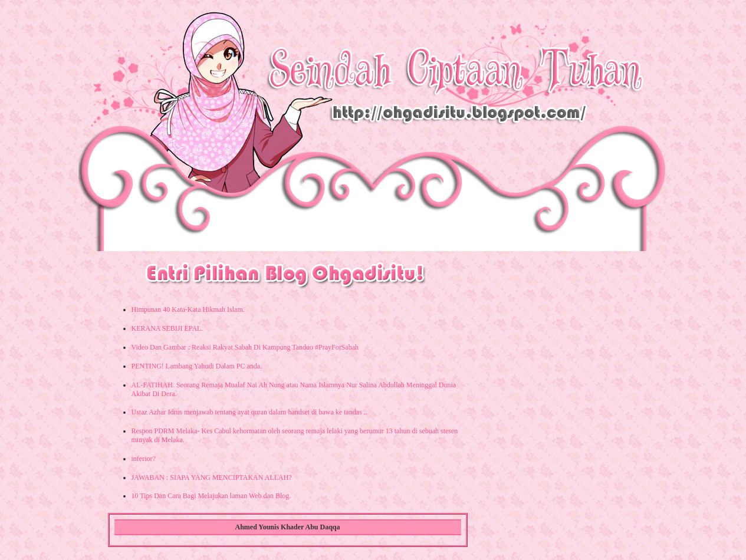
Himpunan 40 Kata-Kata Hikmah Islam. (188, 309)
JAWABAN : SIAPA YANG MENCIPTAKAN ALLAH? (212, 477)
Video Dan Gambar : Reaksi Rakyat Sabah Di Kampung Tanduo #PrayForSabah (245, 347)
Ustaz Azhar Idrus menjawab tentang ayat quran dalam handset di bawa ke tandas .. (249, 412)
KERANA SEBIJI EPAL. (167, 328)
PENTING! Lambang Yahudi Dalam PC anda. (197, 366)
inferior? (144, 459)
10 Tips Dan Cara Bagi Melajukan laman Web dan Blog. (211, 496)
